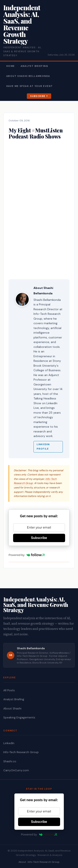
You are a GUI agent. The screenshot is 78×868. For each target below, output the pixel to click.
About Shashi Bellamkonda (28, 76)
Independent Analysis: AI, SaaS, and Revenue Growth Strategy (22, 24)
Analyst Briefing (34, 66)
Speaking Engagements (19, 717)
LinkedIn (9, 743)
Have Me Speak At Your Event (29, 86)
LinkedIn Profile (43, 447)
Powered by (27, 555)
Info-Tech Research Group (21, 752)
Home (11, 66)
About (22, 862)
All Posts (9, 690)
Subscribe (38, 96)
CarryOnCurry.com (16, 770)
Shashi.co (10, 761)
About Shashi (12, 709)
